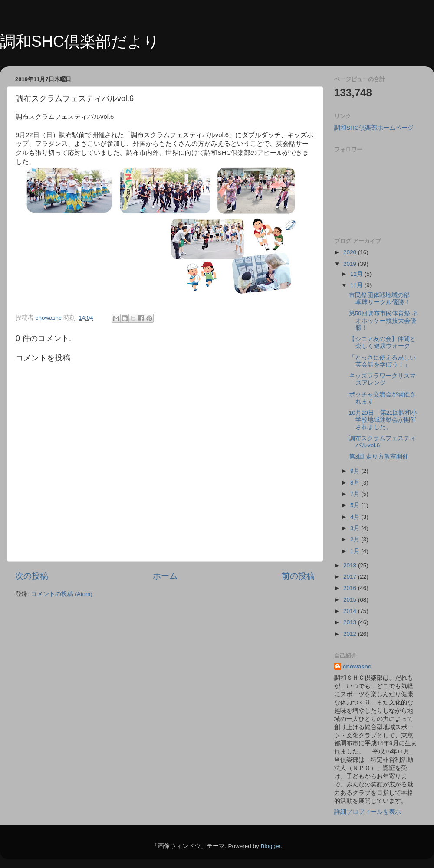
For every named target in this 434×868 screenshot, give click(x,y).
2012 (351, 634)
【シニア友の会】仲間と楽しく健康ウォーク (382, 342)
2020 (351, 252)
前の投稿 (298, 576)
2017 (351, 577)
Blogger (270, 846)
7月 (356, 494)
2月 (356, 539)
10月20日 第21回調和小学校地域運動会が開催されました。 (383, 420)
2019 (351, 264)
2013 (351, 622)
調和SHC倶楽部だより (80, 41)
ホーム (165, 576)
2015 (351, 600)
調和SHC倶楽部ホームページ (374, 128)
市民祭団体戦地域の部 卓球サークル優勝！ (382, 299)
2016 (351, 588)
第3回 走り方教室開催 (379, 457)
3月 (356, 528)
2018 (351, 565)
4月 (356, 517)
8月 (356, 483)
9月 (356, 471)
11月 (357, 285)
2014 (351, 611)
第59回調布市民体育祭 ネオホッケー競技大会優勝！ (383, 320)
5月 (356, 505)
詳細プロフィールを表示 (368, 812)
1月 (356, 551)
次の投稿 (32, 576)
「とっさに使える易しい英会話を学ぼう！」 (382, 361)
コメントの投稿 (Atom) (62, 594)
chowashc (357, 667)
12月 (357, 274)
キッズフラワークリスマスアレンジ (382, 379)
